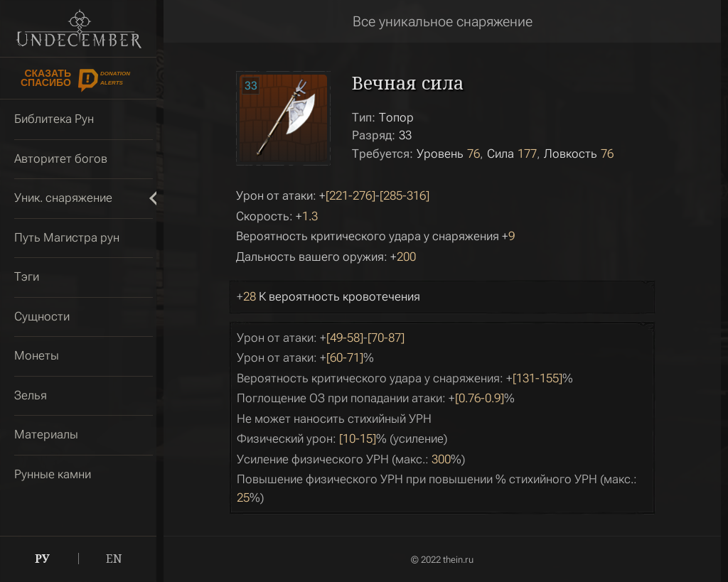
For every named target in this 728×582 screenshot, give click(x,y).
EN (114, 559)
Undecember (79, 28)
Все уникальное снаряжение (443, 21)
